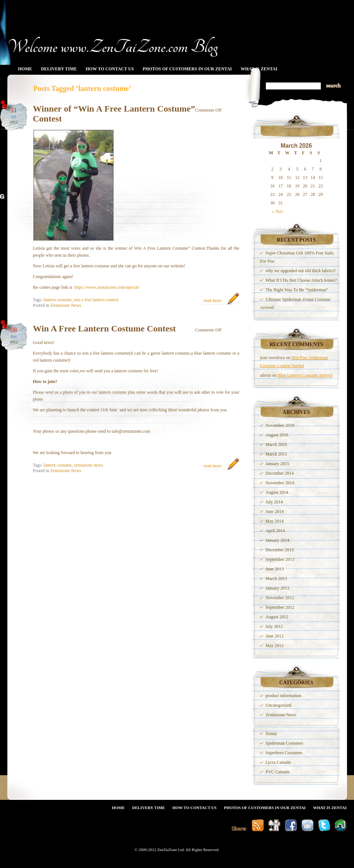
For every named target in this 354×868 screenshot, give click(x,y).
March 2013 (276, 579)
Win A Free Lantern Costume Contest (104, 328)
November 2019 (280, 425)
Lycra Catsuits (278, 762)
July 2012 (274, 626)
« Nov (278, 211)
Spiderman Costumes (284, 743)
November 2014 (280, 483)
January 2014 (277, 540)
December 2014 (280, 473)
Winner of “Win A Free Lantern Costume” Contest (114, 114)
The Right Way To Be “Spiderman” (297, 290)
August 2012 (277, 617)
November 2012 (280, 598)
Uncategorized (278, 705)
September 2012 (280, 607)
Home (25, 69)
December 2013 (280, 550)
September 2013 (280, 559)
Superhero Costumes (284, 753)
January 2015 (277, 464)
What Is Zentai (259, 69)
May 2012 (275, 646)
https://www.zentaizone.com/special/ (107, 287)
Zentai (271, 734)
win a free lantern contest (96, 300)
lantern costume (58, 300)
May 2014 (275, 521)
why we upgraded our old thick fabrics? (301, 271)
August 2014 (277, 492)
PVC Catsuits (277, 772)
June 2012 (275, 636)
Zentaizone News (66, 305)
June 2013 (275, 569)
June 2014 (275, 512)
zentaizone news (88, 465)
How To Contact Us (110, 69)
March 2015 (276, 454)
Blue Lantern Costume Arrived (305, 375)
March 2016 (276, 444)
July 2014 (274, 502)
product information (283, 696)
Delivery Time (59, 69)
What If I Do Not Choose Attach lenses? (301, 280)
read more (212, 301)
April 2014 (275, 531)
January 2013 (277, 588)
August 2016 (277, 435)
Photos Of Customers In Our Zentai (187, 69)
